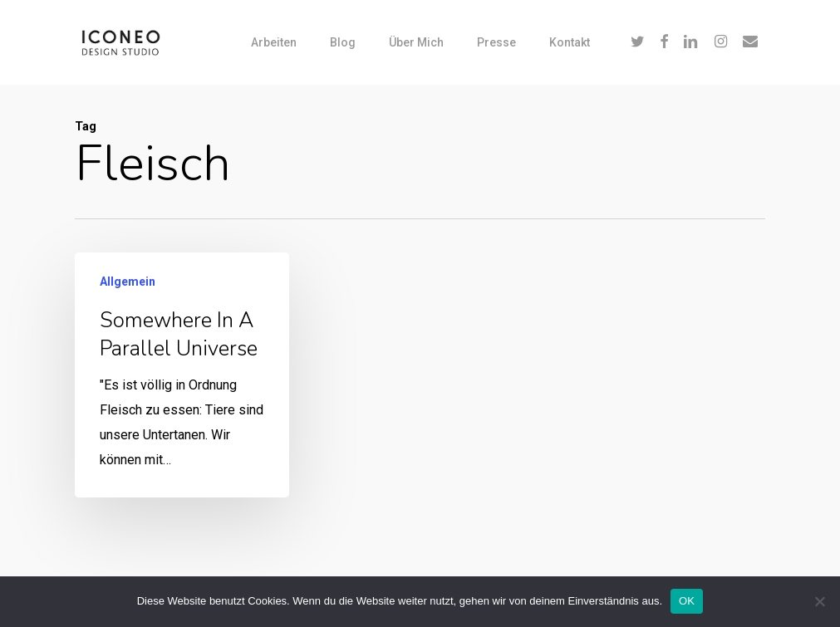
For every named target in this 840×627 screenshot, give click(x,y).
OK (687, 601)
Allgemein (128, 282)
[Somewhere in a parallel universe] (182, 375)
